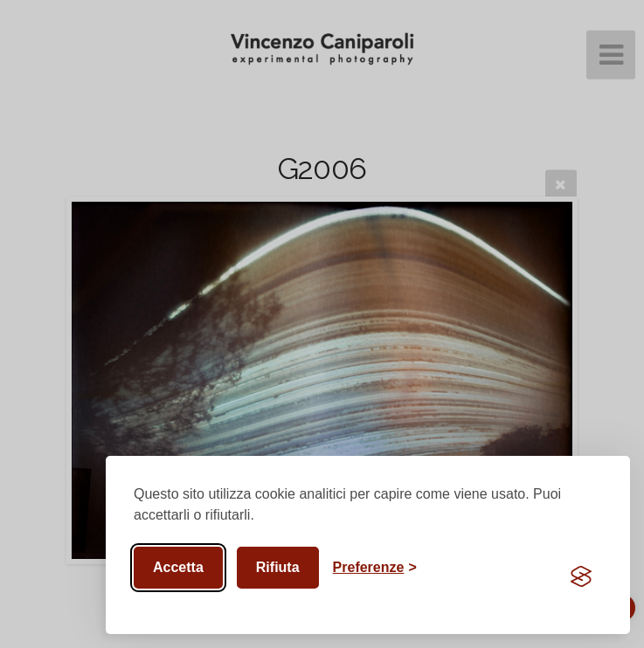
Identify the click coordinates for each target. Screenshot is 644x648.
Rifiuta (278, 567)
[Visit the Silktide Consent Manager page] (581, 576)
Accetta (178, 567)
